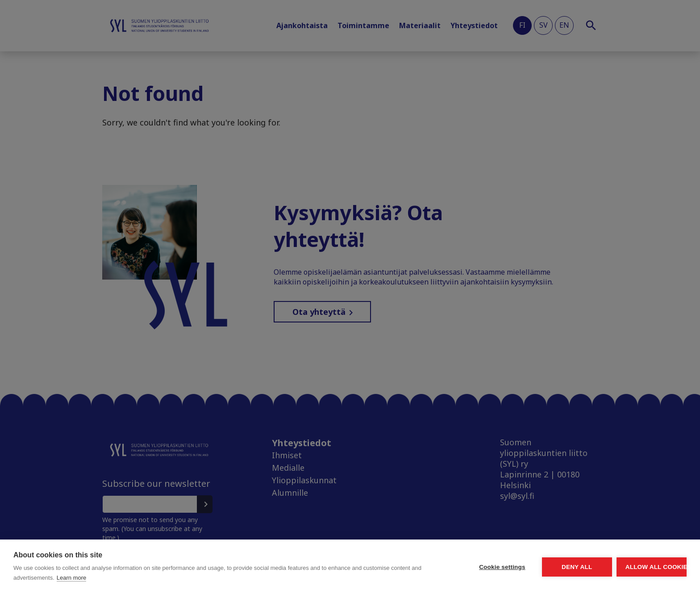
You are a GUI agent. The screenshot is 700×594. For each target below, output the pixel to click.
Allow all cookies (635, 567)
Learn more (166, 578)
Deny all (527, 567)
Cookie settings (419, 567)
